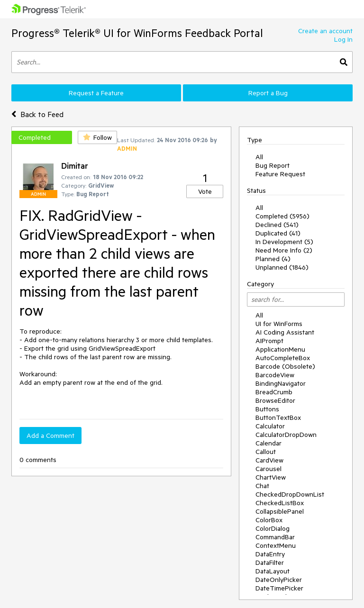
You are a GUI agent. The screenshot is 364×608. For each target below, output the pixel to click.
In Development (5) (284, 242)
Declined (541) (277, 225)
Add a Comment (50, 436)
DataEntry (270, 554)
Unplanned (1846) (282, 267)
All (259, 157)
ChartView (271, 477)
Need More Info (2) (284, 250)
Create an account (325, 31)
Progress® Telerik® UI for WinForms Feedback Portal (137, 33)
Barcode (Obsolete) (285, 366)
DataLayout (273, 571)
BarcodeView (275, 375)
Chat (262, 486)
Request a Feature (96, 93)
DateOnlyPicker (279, 580)
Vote (205, 191)
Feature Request (280, 174)
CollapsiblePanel (280, 511)
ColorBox (269, 520)
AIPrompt (269, 341)
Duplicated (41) (278, 233)
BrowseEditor (275, 400)
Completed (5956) (282, 216)
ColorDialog (273, 528)
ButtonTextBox (278, 417)
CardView (269, 460)
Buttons (267, 409)
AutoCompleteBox (283, 358)
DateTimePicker (279, 588)
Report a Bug (268, 93)
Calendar (268, 443)
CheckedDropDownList (290, 494)
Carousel (268, 469)
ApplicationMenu (280, 349)
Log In (343, 39)
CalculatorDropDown (286, 435)
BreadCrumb (274, 392)
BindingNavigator (281, 383)
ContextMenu (276, 545)
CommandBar (275, 537)
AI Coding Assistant (285, 332)
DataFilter (270, 563)
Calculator (270, 426)
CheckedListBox (280, 503)
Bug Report (273, 165)
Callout (266, 452)
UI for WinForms (279, 324)
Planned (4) (273, 259)
